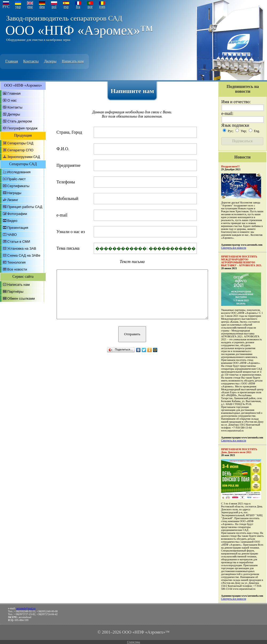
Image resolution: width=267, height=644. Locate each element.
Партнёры (15, 292)
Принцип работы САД (25, 207)
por (90, 7)
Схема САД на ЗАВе (24, 255)
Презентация (18, 228)
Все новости (17, 269)
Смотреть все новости (234, 248)
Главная (12, 61)
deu (42, 7)
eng (30, 7)
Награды (14, 193)
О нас (12, 100)
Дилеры (50, 61)
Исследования (19, 172)
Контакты (31, 61)
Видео (12, 221)
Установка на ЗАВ (22, 248)
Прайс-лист (16, 179)
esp (66, 7)
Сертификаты (18, 186)
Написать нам (73, 61)
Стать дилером (20, 121)
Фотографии (17, 214)
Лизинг (13, 200)
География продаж (23, 128)
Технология (16, 262)
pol (54, 7)
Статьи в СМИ (19, 242)
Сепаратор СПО (20, 150)
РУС (6, 7)
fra (78, 7)
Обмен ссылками (21, 298)
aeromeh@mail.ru (26, 608)
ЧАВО (12, 235)
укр (18, 7)
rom (102, 7)
